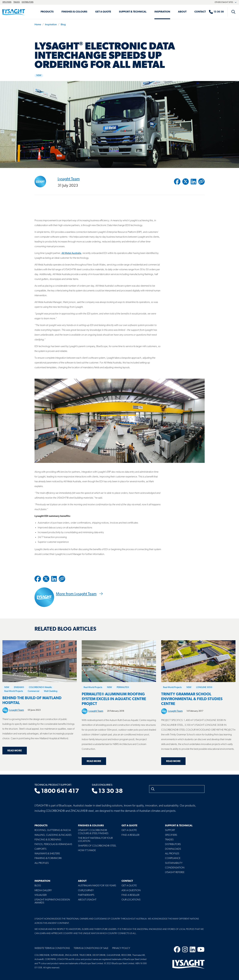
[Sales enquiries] (218, 12)
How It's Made (87, 850)
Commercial (33, 691)
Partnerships (86, 895)
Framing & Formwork (48, 858)
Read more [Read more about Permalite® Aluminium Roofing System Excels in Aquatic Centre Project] (94, 761)
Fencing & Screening (48, 840)
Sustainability (174, 863)
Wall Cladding (51, 691)
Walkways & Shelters (47, 854)
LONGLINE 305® (204, 687)
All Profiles (42, 863)
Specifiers (7, 2)
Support (170, 830)
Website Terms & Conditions (52, 948)
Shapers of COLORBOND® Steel (97, 846)
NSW (39, 75)
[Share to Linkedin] (193, 182)
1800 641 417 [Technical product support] (57, 791)
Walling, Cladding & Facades (53, 835)
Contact (200, 12)
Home (38, 25)
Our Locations (131, 900)
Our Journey (86, 891)
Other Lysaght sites (226, 2)
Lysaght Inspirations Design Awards (52, 901)
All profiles (172, 854)
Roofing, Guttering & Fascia (53, 830)
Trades (17, 2)
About (182, 12)
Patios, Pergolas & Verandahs (53, 844)
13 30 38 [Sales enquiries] (107, 791)
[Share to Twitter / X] (186, 182)
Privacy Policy (121, 948)
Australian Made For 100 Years (97, 886)
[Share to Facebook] (177, 182)
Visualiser (41, 895)
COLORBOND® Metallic (40, 687)
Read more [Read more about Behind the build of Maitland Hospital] (15, 751)
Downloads (173, 849)
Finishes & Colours (74, 12)
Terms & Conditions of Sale (91, 948)
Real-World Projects (14, 691)
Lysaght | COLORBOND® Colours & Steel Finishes (93, 832)
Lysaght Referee (175, 872)
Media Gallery (43, 891)
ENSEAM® (19, 687)
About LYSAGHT (87, 900)
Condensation (175, 868)
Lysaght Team (69, 179)
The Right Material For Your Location (95, 840)
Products (47, 12)
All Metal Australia (71, 253)
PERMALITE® (123, 687)
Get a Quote (103, 12)
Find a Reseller (130, 835)
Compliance (173, 858)
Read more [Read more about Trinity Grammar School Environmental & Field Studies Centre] (173, 761)
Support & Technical (133, 12)
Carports (40, 849)
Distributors (28, 2)
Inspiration (162, 12)
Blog (63, 25)
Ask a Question (131, 891)
